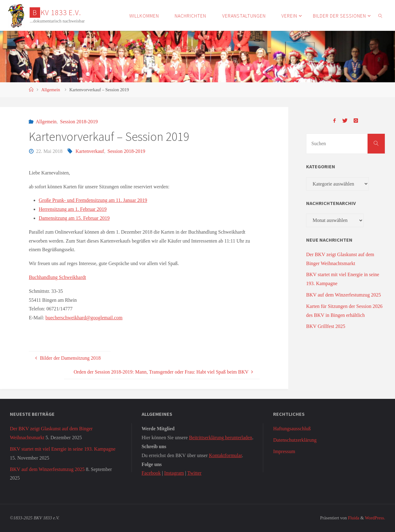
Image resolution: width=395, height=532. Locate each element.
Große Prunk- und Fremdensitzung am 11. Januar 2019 (93, 200)
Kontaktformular (225, 455)
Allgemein (51, 90)
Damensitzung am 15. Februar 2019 (74, 218)
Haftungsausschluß (292, 429)
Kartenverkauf (90, 151)
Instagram (174, 473)
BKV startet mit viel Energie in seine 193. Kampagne (63, 449)
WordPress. (375, 518)
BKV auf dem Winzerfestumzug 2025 (343, 295)
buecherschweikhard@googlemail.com (84, 318)
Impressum (284, 451)
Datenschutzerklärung (295, 440)
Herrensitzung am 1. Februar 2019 (73, 209)
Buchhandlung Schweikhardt (57, 277)
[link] (381, 15)
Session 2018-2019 (79, 122)
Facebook (151, 473)
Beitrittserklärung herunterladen (220, 438)
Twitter (194, 473)
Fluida (353, 518)
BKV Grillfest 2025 (326, 326)
